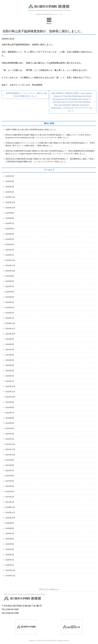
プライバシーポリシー (49, 589)
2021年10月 (10, 455)
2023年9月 (10, 339)
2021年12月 (10, 444)
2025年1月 (10, 255)
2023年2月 (10, 376)
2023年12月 (10, 323)
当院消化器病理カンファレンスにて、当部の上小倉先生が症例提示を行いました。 (26, 95)
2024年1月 (10, 318)
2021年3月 (10, 491)
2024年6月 (10, 292)
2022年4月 (10, 428)
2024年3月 (10, 307)
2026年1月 (10, 192)
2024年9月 (10, 276)
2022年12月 (10, 386)
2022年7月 (10, 413)
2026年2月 (10, 187)
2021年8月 (10, 465)
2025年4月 (10, 239)
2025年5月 (10, 234)
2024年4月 (10, 302)
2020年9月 (10, 523)
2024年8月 (10, 281)
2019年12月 (10, 570)
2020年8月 (10, 528)
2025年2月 (10, 250)
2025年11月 (10, 202)
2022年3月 (10, 434)
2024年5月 (10, 297)
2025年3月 (10, 244)
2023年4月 (10, 365)
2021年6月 (10, 476)
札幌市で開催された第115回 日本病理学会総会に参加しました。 (31, 130)
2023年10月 (10, 334)
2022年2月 (10, 439)
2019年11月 (10, 576)
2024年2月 (10, 313)
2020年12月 (10, 507)
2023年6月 (10, 355)
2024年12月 (10, 260)
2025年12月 (10, 197)
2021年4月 (10, 486)
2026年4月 (10, 176)
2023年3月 (10, 371)
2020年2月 (10, 560)
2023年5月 (10, 360)
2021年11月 (10, 449)
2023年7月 (10, 350)
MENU (49, 21)
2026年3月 (10, 181)
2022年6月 (10, 418)
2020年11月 (10, 512)
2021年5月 (10, 481)
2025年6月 (10, 229)
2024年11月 (10, 265)
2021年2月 (10, 497)
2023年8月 (10, 344)
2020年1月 (10, 565)
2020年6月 (10, 539)
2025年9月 (10, 213)
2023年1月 (10, 381)
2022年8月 (10, 407)
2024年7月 (10, 286)
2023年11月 (10, 329)
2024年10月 (10, 271)
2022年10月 (10, 397)
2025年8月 (10, 218)
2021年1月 (10, 502)
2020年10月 (10, 518)
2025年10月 (10, 208)
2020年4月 (10, 549)
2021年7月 (10, 470)
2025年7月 (10, 223)
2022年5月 (10, 423)
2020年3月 (10, 555)
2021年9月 (10, 460)
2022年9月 (10, 402)
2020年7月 (10, 533)
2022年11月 (10, 392)
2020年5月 (10, 544)
